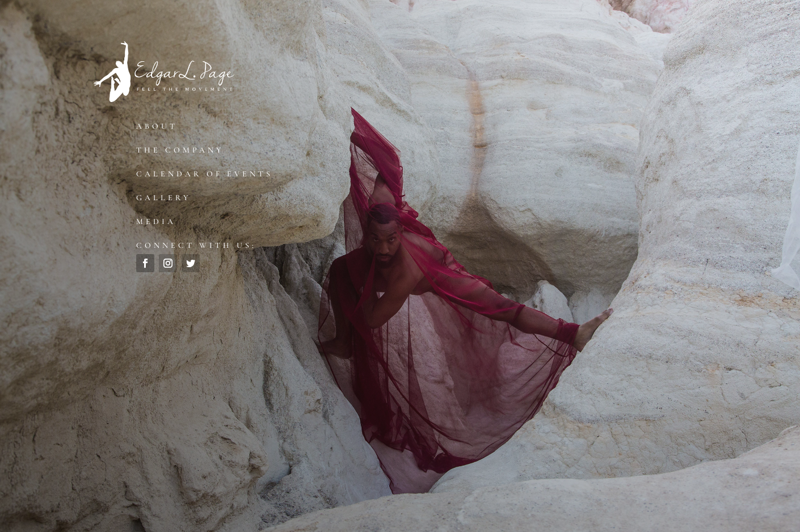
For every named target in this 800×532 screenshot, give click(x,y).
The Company (180, 150)
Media (156, 221)
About (157, 126)
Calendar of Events (205, 174)
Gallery (164, 198)
